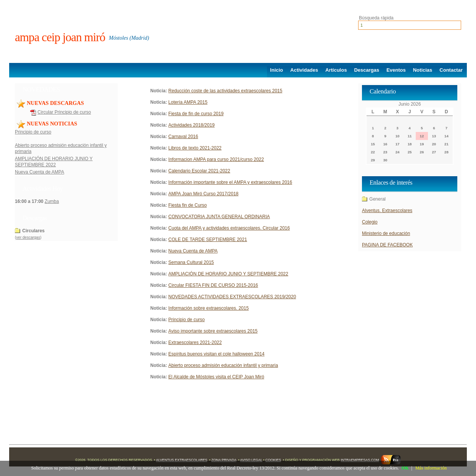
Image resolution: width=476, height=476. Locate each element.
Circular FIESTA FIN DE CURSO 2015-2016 (213, 285)
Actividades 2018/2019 (191, 125)
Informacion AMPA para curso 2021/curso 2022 (216, 159)
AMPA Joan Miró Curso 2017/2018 (203, 194)
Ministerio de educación (386, 233)
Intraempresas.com (360, 460)
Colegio (370, 222)
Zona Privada (224, 460)
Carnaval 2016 (183, 137)
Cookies (273, 460)
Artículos (336, 70)
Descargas (367, 70)
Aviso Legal (251, 460)
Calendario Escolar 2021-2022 (199, 171)
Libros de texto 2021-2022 (195, 148)
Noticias (423, 70)
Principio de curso (33, 132)
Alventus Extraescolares (182, 460)
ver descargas (28, 237)
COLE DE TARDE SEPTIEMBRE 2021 (207, 240)
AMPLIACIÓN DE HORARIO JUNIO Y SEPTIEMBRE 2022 (228, 274)
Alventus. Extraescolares (387, 211)
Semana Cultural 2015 (191, 262)
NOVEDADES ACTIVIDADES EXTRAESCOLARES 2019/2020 (232, 297)
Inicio (277, 70)
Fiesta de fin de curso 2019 (196, 114)
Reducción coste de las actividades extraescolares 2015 (225, 91)
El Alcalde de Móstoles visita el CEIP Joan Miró (216, 377)
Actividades (304, 70)
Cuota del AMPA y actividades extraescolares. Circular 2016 (229, 228)
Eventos (396, 70)
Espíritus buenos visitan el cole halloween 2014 (216, 354)
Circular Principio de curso (64, 112)
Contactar (451, 70)
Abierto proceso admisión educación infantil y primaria (223, 365)
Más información (431, 468)
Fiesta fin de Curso (187, 205)
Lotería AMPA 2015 (188, 102)
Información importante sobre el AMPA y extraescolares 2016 (230, 182)
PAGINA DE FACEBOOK (387, 245)
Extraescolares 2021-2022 (195, 343)
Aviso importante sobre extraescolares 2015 (213, 331)
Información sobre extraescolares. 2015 (208, 308)
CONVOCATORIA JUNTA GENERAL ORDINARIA (219, 217)
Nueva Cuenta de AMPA (39, 172)
